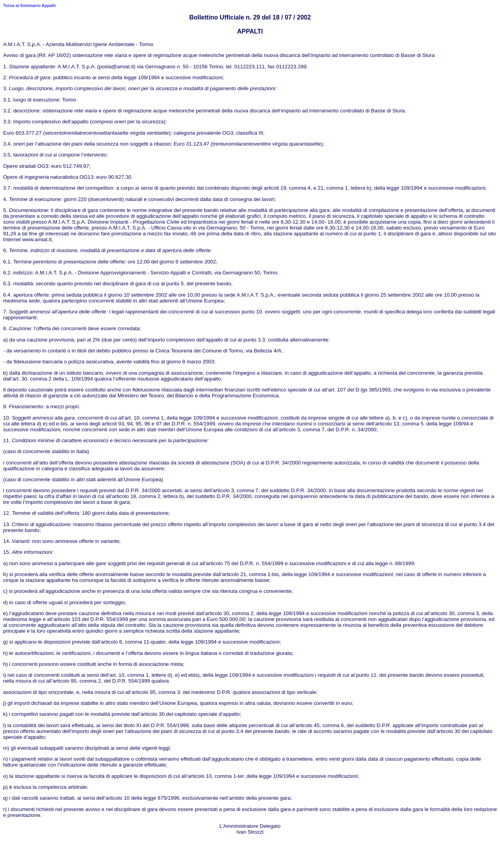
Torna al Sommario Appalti (29, 5)
